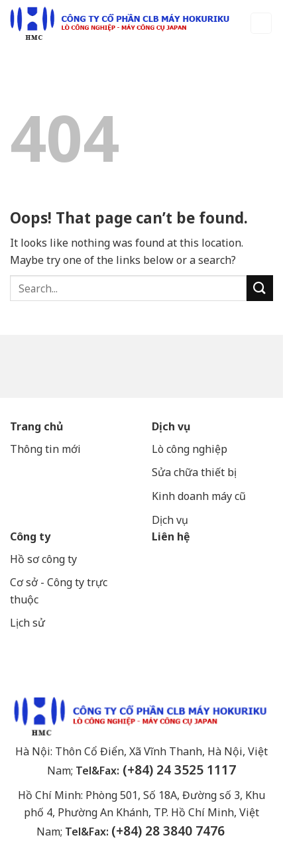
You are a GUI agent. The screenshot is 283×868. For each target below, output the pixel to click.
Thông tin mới (45, 449)
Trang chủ (36, 426)
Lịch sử (28, 623)
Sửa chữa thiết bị (196, 472)
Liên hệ (171, 536)
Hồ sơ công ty (43, 559)
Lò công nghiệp (190, 449)
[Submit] (260, 288)
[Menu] (261, 24)
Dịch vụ (171, 426)
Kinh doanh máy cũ (199, 496)
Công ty (30, 536)
